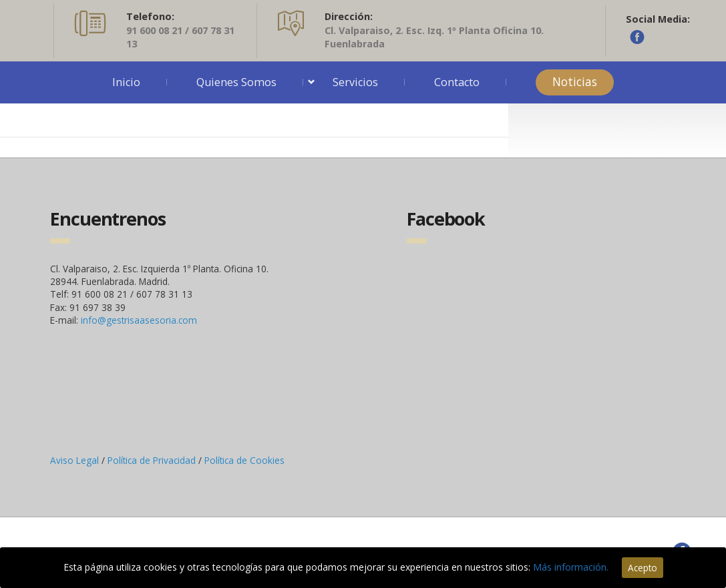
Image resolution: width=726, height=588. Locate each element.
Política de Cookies (244, 460)
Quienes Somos (236, 82)
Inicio (126, 82)
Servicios (355, 82)
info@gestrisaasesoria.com (139, 320)
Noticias (575, 82)
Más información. (571, 567)
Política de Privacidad (153, 460)
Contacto (457, 82)
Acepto (643, 568)
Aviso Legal (76, 460)
